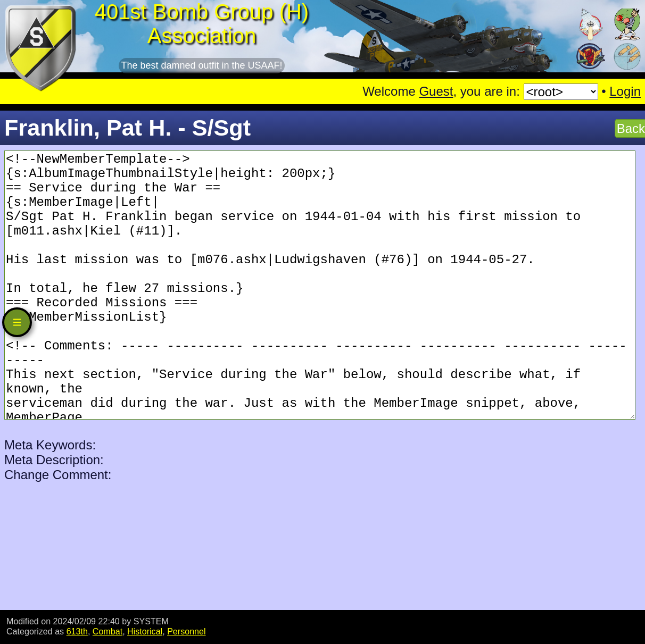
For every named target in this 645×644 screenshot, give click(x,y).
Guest (436, 91)
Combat (107, 631)
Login (625, 91)
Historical (145, 631)
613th (77, 631)
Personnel (186, 631)
